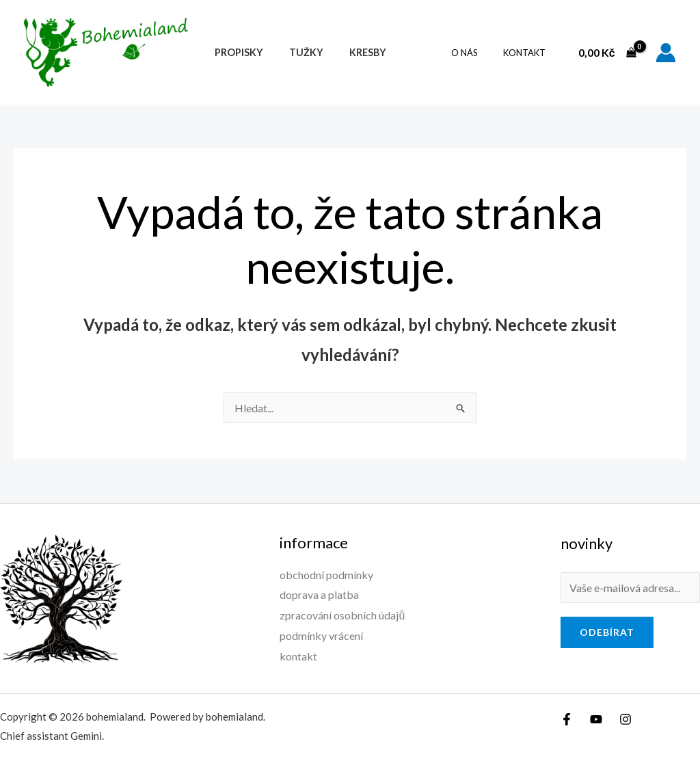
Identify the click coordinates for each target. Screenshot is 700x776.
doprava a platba (319, 594)
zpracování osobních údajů (342, 615)
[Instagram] (625, 719)
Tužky (297, 52)
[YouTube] (596, 719)
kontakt (528, 53)
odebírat (607, 632)
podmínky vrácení (321, 635)
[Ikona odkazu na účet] (666, 53)
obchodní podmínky (326, 575)
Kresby (352, 52)
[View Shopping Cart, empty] (607, 53)
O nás (476, 53)
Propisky (235, 52)
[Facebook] (567, 719)
